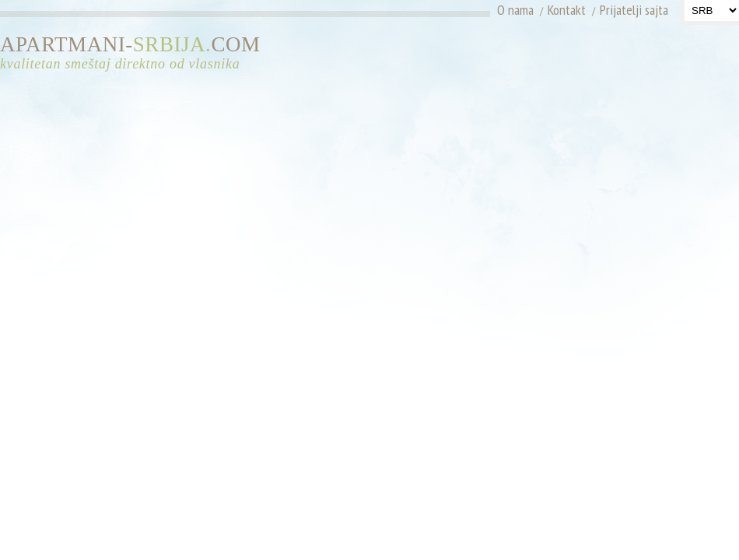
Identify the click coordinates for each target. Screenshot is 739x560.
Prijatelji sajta (634, 10)
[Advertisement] (623, 132)
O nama (515, 10)
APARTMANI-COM (136, 53)
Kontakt (567, 10)
